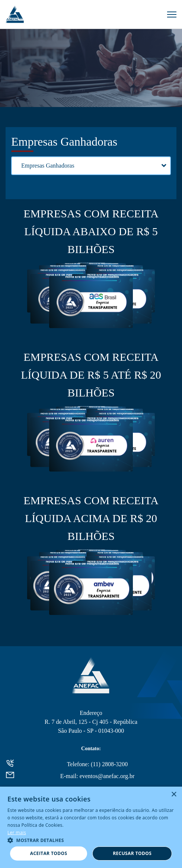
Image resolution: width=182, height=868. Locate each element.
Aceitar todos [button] (49, 853)
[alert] (91, 827)
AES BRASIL (91, 302)
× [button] (174, 795)
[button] (91, 840)
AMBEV (91, 589)
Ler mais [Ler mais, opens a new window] (17, 833)
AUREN (91, 446)
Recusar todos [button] (132, 853)
